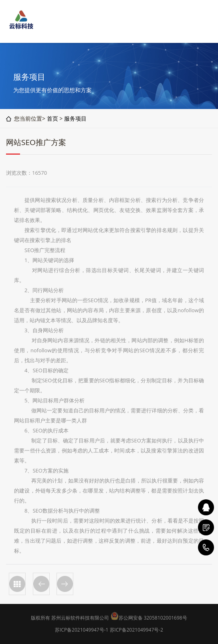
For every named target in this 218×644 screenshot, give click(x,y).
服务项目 (75, 118)
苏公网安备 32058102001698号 (153, 618)
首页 (52, 118)
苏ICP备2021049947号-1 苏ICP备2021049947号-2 (109, 630)
